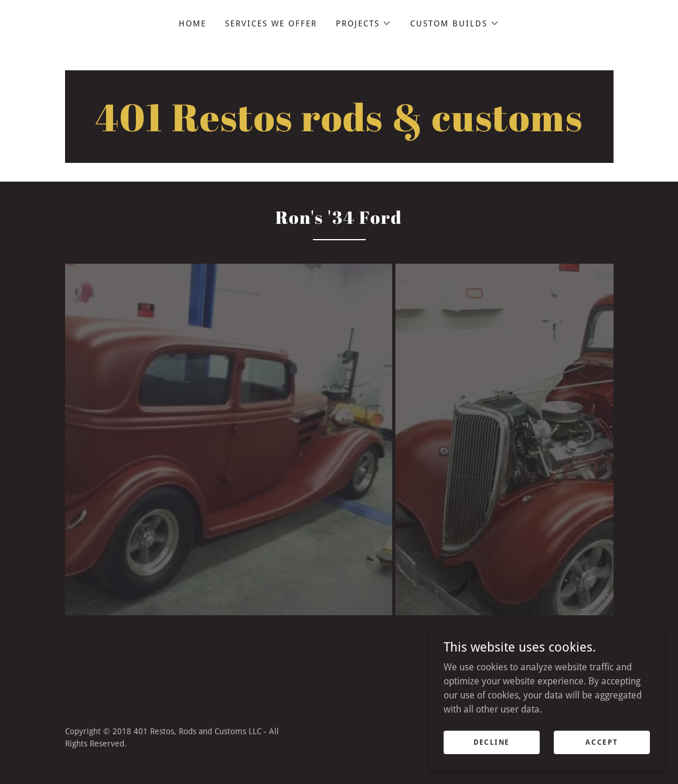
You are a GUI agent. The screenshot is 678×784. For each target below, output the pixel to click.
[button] (364, 23)
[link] (339, 128)
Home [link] (193, 23)
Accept (602, 742)
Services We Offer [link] (271, 23)
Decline (492, 742)
